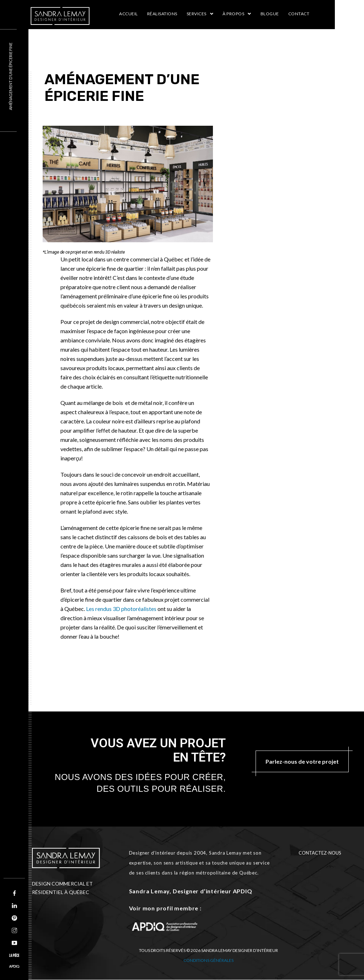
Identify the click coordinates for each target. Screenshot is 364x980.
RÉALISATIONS (162, 14)
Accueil (129, 14)
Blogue (270, 14)
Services (200, 14)
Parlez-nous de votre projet (302, 761)
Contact (299, 14)
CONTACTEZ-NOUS (320, 853)
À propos (237, 14)
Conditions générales (208, 960)
